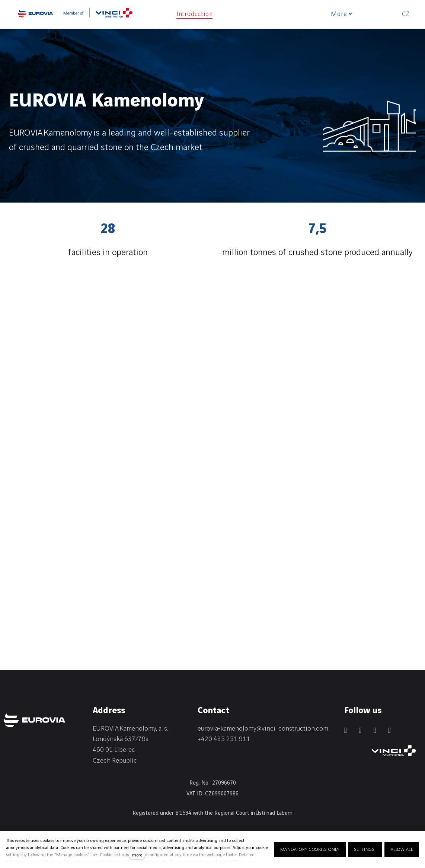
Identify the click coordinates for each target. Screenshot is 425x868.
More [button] (343, 14)
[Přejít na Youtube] (389, 730)
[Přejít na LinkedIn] (346, 730)
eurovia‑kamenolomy (227, 729)
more (137, 855)
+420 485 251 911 (224, 739)
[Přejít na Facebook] (360, 730)
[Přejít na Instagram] (375, 730)
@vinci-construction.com (292, 729)
